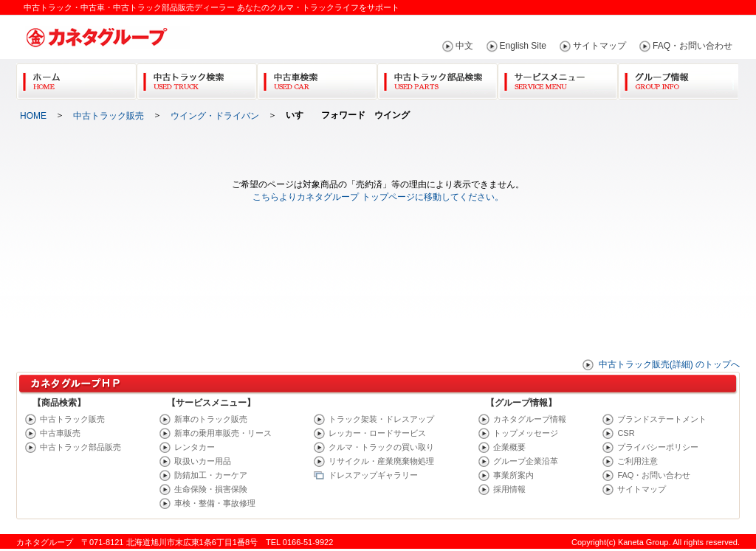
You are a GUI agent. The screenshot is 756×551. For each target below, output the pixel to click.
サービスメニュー (558, 79)
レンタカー (195, 447)
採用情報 (509, 489)
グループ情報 (678, 79)
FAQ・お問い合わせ (693, 46)
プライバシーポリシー (658, 447)
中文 (464, 46)
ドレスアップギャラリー (373, 475)
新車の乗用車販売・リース (223, 433)
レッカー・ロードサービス (377, 433)
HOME (33, 116)
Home (76, 79)
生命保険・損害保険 (211, 489)
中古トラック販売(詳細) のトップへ (669, 364)
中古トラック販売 (109, 116)
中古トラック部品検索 (437, 79)
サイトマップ (599, 46)
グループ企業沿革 (526, 461)
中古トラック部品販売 (80, 447)
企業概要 (509, 447)
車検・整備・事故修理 (215, 503)
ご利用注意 (638, 461)
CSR (626, 433)
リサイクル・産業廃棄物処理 (381, 461)
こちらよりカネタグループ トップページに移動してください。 (378, 197)
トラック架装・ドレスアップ (381, 419)
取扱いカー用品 (203, 461)
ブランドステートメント (662, 419)
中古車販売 (60, 433)
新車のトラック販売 (211, 419)
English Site (523, 46)
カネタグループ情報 (530, 419)
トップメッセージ (526, 433)
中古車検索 (317, 79)
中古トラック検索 (197, 79)
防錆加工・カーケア (211, 475)
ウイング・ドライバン (215, 116)
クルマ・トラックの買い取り (381, 447)
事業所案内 (513, 475)
